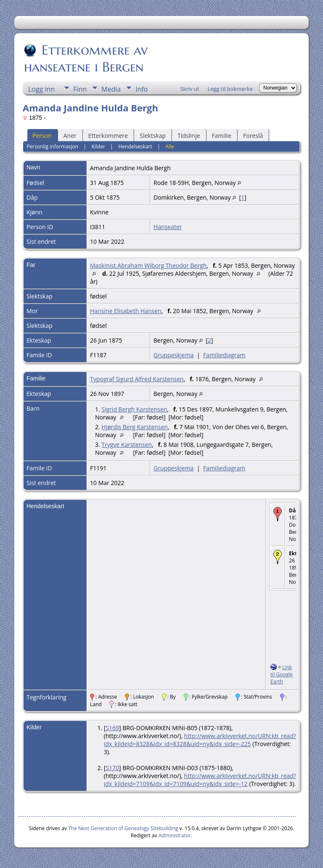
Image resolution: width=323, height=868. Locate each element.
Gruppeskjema (174, 355)
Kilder (98, 146)
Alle (169, 146)
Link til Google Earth (282, 674)
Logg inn (41, 89)
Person (42, 136)
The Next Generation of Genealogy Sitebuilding (123, 828)
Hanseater (168, 227)
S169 (112, 728)
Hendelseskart (135, 146)
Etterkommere (108, 136)
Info (142, 89)
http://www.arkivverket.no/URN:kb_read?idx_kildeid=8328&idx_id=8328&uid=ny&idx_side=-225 (200, 740)
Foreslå (253, 136)
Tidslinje (189, 136)
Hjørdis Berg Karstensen (135, 427)
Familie (222, 136)
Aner (70, 136)
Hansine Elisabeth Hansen (126, 311)
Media (111, 89)
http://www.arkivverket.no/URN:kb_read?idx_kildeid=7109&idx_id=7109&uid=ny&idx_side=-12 (200, 780)
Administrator (175, 835)
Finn (80, 89)
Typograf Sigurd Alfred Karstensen (137, 379)
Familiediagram (224, 355)
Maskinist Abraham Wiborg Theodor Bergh (148, 265)
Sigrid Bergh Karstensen (134, 409)
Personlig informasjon (52, 146)
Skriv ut (189, 89)
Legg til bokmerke (230, 89)
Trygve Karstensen (127, 445)
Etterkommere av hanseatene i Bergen (86, 58)
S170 (112, 768)
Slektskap (153, 136)
